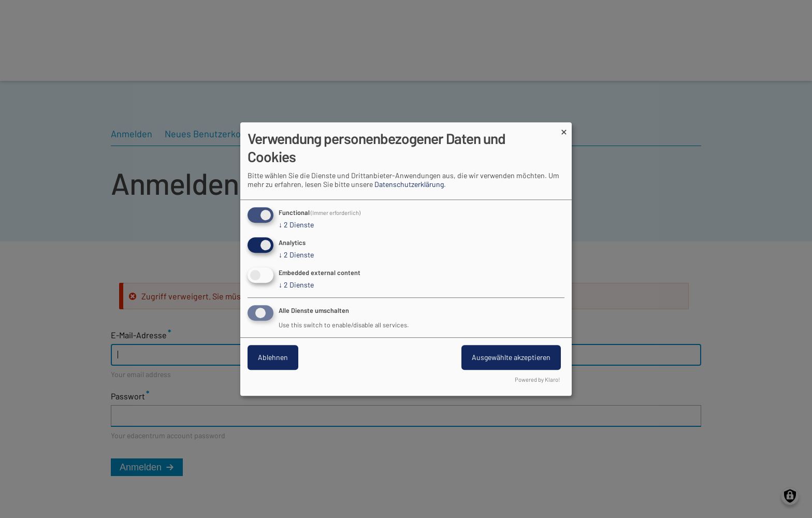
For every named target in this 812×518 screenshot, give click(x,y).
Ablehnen (273, 357)
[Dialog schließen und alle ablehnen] (564, 129)
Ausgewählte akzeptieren (511, 357)
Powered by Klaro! (538, 379)
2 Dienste (296, 225)
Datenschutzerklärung (409, 185)
